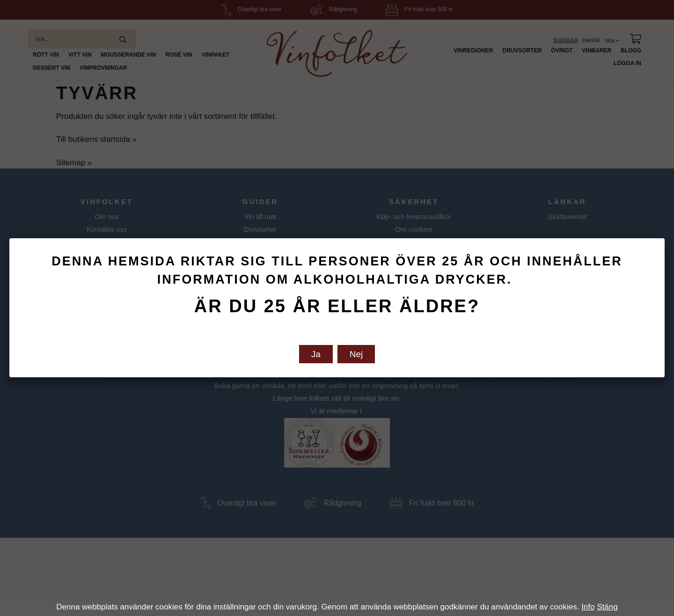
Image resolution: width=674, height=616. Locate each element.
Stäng (607, 607)
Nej (356, 354)
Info (588, 607)
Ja (316, 354)
